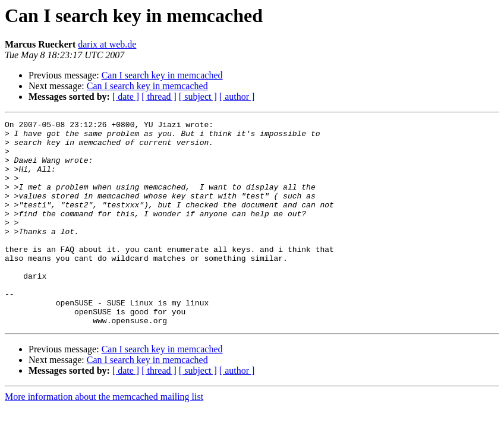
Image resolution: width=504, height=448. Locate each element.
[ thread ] (159, 97)
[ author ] (237, 97)
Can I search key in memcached (162, 75)
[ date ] (126, 97)
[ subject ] (198, 97)
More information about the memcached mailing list (104, 438)
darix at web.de (107, 44)
